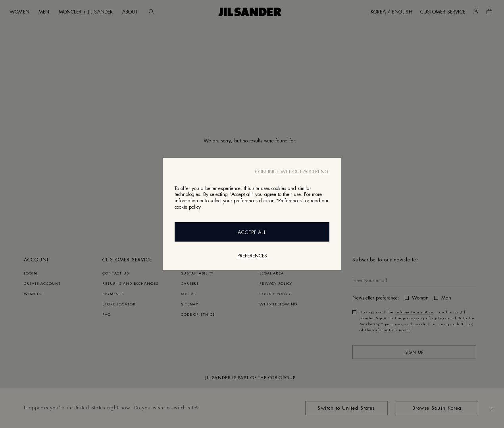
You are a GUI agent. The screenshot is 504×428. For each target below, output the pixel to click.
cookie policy (188, 207)
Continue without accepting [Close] (292, 172)
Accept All (252, 232)
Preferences (252, 256)
